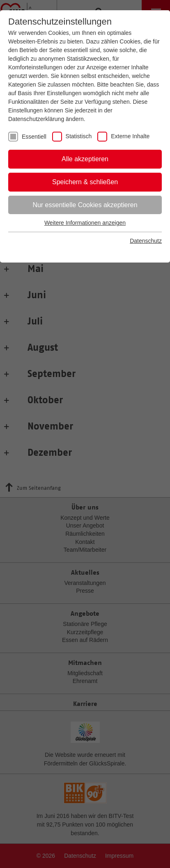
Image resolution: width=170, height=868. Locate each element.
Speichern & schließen (85, 182)
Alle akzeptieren (85, 159)
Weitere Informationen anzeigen (85, 223)
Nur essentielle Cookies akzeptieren (85, 205)
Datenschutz (146, 241)
